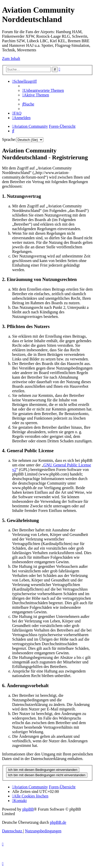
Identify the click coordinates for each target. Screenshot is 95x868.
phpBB (28, 809)
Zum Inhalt (11, 59)
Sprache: (9, 139)
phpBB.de (58, 822)
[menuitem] (43, 90)
